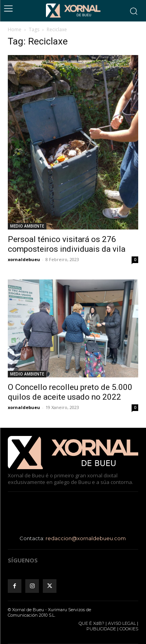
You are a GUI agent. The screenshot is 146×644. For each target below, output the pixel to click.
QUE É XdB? (91, 623)
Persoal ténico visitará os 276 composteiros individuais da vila (67, 244)
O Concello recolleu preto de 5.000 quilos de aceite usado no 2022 (70, 392)
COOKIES (129, 629)
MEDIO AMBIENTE (27, 226)
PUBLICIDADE (101, 629)
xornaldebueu (24, 259)
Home (15, 29)
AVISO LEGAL (122, 623)
